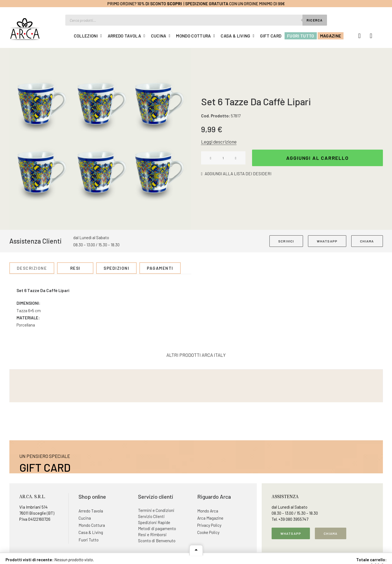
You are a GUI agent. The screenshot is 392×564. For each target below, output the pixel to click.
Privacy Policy (209, 525)
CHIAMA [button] (367, 241)
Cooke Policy (208, 532)
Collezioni (86, 36)
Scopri (174, 4)
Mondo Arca (208, 511)
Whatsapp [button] (291, 533)
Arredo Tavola (124, 36)
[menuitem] (88, 36)
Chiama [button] (331, 533)
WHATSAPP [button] (327, 241)
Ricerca (315, 20)
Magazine (331, 36)
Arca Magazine (210, 518)
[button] (100, 139)
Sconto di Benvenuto (157, 541)
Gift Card (271, 36)
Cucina (159, 36)
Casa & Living (235, 36)
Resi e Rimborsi (152, 535)
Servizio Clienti (151, 516)
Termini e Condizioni (156, 510)
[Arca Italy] (25, 29)
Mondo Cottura (193, 36)
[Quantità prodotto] (223, 158)
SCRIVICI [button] (286, 241)
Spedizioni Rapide (154, 522)
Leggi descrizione (219, 142)
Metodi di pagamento (157, 528)
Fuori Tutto (301, 36)
